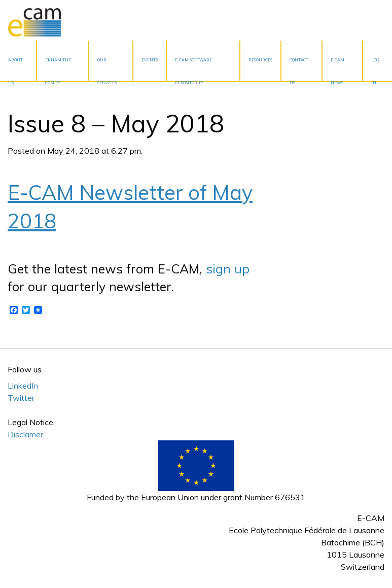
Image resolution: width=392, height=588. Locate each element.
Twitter (21, 398)
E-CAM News (337, 69)
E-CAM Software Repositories (193, 69)
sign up (228, 269)
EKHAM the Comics (58, 69)
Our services (107, 69)
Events (150, 60)
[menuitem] (19, 61)
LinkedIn (23, 386)
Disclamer (25, 434)
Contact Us (299, 69)
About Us (15, 69)
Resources (260, 60)
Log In (375, 69)
